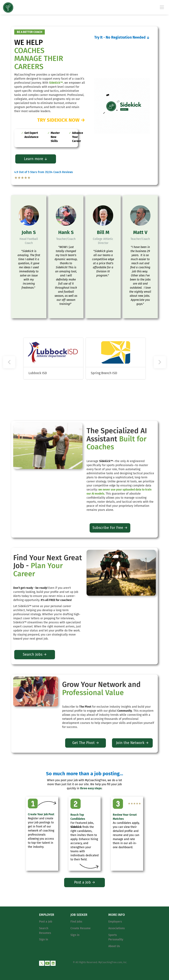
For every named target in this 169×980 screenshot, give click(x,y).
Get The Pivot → (86, 743)
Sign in (44, 939)
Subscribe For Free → (110, 528)
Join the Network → (132, 743)
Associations (117, 928)
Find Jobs (76, 922)
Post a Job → (85, 882)
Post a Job (46, 922)
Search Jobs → (35, 654)
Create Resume (81, 928)
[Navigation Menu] (162, 7)
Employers (115, 922)
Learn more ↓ (36, 159)
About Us (114, 946)
